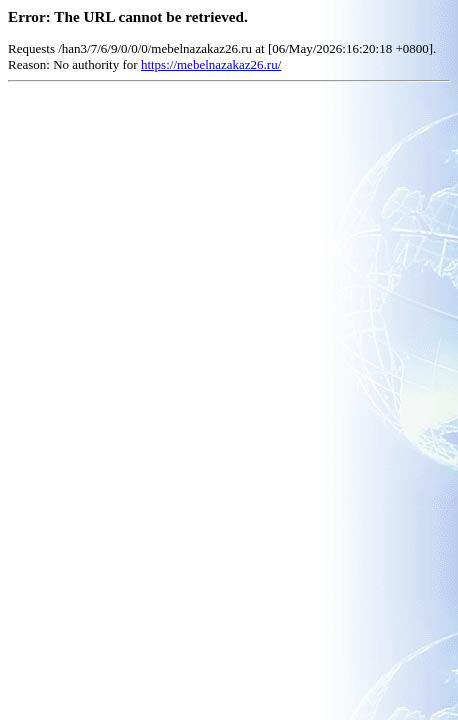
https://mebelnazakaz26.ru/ (211, 64)
